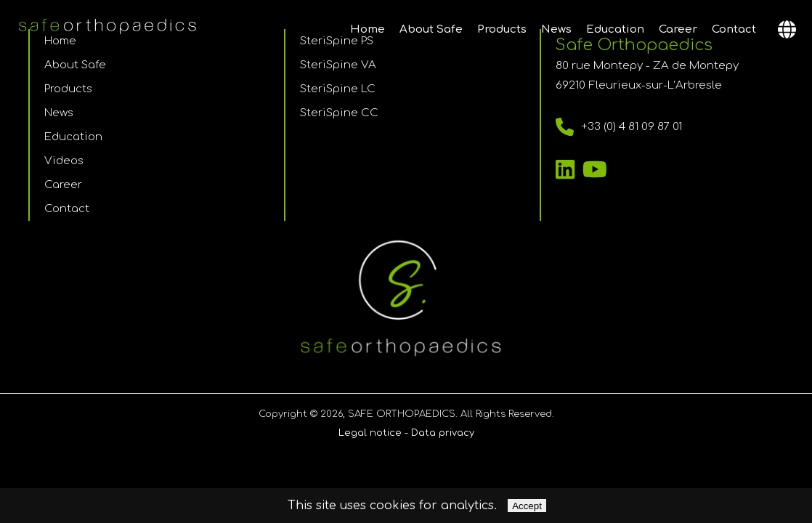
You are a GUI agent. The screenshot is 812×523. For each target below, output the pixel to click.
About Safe (431, 29)
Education (615, 29)
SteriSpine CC (339, 113)
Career (678, 29)
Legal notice (370, 433)
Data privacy (443, 433)
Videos (64, 161)
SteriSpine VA (338, 65)
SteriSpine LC (338, 89)
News (556, 29)
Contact (734, 29)
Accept (527, 506)
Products (502, 29)
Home (368, 29)
